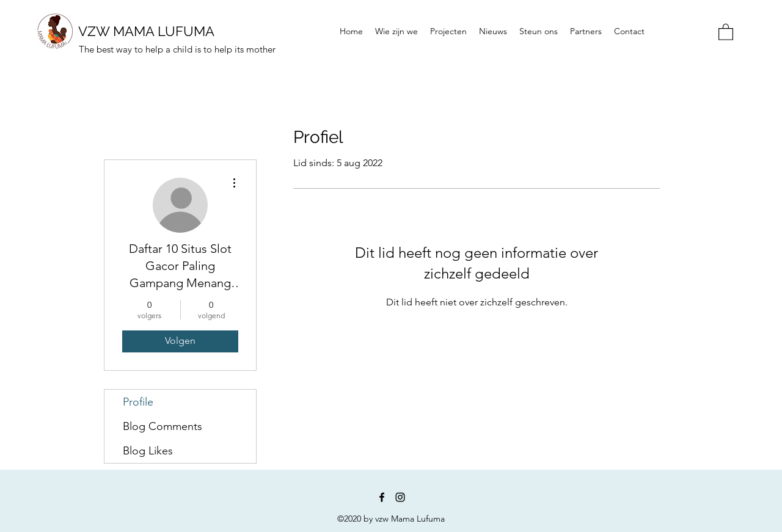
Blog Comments (163, 426)
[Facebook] (382, 497)
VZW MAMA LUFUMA (146, 31)
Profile (138, 402)
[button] (726, 31)
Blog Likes (148, 451)
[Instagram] (400, 497)
